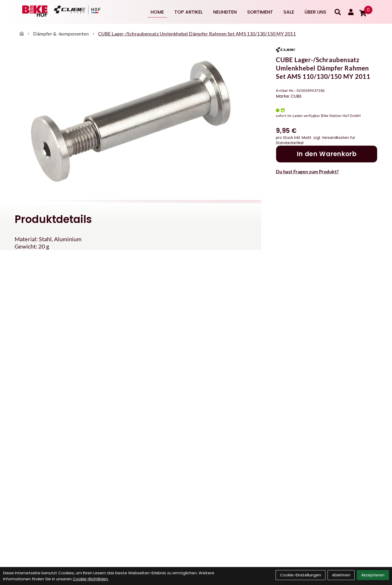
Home (157, 12)
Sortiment (260, 12)
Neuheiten (225, 12)
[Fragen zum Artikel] (327, 172)
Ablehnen (341, 575)
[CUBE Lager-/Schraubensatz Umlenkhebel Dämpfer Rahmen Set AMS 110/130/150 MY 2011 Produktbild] (131, 121)
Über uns (315, 12)
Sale (289, 12)
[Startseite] (22, 34)
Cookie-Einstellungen (301, 575)
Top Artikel (189, 12)
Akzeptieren (373, 575)
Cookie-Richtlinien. (91, 579)
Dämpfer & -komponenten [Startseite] (61, 34)
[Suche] (338, 12)
